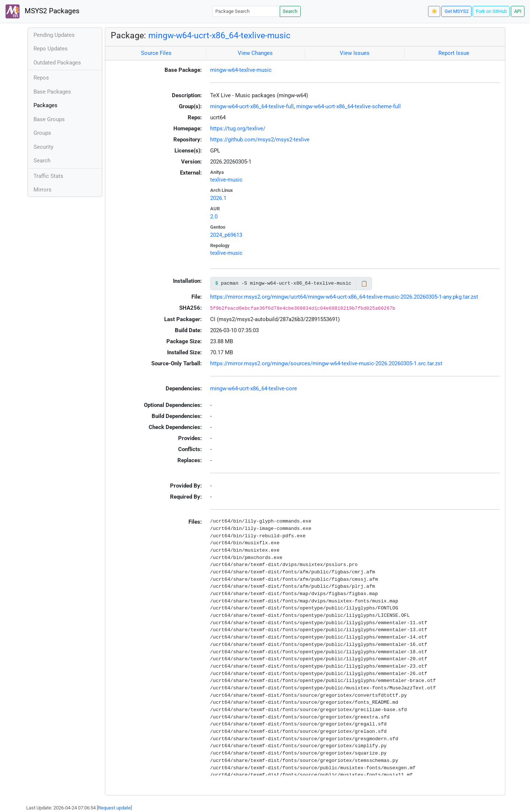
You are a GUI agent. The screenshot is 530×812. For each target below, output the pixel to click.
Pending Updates (54, 35)
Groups (42, 133)
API (518, 11)
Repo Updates (51, 49)
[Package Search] (246, 11)
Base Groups (49, 119)
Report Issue (454, 53)
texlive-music (226, 180)
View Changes (255, 53)
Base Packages (52, 92)
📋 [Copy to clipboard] (364, 284)
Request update (114, 808)
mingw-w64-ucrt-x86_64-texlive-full (252, 106)
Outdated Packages (57, 63)
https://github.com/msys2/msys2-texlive (260, 140)
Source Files (156, 53)
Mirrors (43, 190)
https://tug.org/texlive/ (238, 129)
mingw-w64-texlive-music (241, 70)
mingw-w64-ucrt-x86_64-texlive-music (219, 35)
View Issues (355, 53)
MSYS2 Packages (43, 11)
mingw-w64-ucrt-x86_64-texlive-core (254, 389)
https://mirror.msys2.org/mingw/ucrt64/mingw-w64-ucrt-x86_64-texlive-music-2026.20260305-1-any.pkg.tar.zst (344, 297)
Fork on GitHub (491, 11)
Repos (41, 78)
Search (290, 11)
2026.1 (218, 198)
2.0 (214, 217)
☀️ (434, 11)
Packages (45, 105)
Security (43, 147)
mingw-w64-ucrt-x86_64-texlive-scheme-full (349, 106)
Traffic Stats (48, 176)
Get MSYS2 (457, 11)
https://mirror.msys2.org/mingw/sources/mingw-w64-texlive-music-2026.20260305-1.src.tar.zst (326, 363)
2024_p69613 (226, 235)
